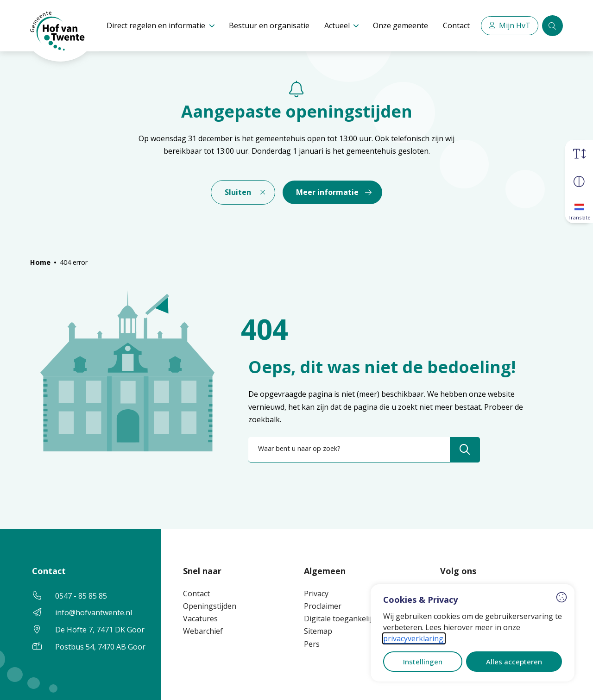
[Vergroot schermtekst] (579, 154)
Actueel (337, 25)
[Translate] (579, 209)
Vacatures (200, 619)
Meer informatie (327, 192)
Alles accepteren (514, 662)
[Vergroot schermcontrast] (579, 181)
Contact (456, 25)
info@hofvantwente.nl (94, 612)
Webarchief (203, 631)
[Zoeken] (552, 26)
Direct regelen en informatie (156, 25)
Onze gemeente (401, 25)
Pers (312, 644)
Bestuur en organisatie (269, 25)
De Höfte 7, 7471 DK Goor (100, 630)
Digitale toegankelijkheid (347, 619)
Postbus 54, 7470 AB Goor (100, 647)
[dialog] (473, 633)
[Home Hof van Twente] (53, 26)
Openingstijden (210, 606)
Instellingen (423, 662)
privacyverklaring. (414, 638)
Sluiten (238, 192)
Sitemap (318, 631)
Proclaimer (323, 606)
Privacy (316, 594)
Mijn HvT (515, 25)
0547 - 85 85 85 (81, 596)
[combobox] (364, 450)
